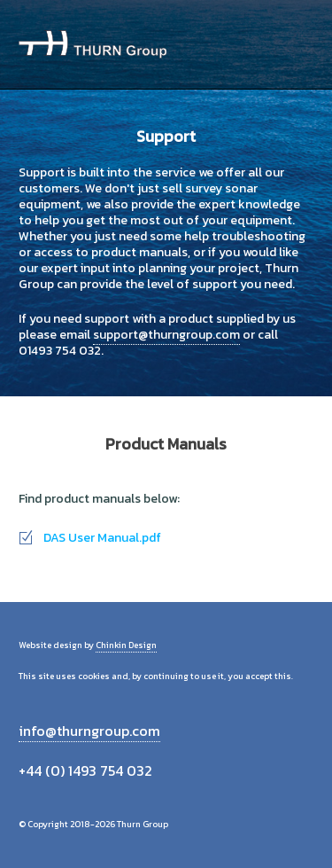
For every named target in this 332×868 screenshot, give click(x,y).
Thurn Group (93, 44)
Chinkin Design (126, 645)
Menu (293, 44)
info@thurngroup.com (89, 731)
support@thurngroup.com (166, 335)
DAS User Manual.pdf (102, 538)
